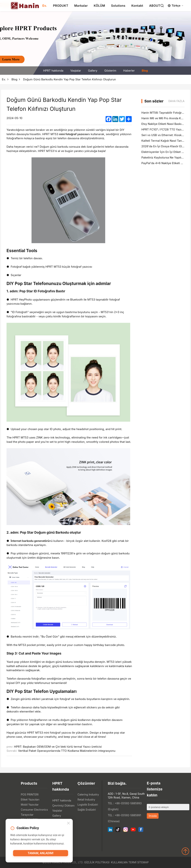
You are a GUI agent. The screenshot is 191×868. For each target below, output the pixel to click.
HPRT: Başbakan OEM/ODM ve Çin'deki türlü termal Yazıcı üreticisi (58, 747)
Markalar (81, 6)
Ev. (45, 6)
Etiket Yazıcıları (30, 799)
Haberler (129, 71)
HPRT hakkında (53, 71)
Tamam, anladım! (40, 854)
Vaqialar (76, 71)
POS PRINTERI (30, 794)
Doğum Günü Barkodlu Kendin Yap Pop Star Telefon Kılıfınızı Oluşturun (70, 79)
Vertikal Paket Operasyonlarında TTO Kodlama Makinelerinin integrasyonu (67, 751)
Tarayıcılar (27, 815)
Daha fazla (176, 101)
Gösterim (110, 71)
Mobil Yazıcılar (30, 805)
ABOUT (155, 6)
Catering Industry (88, 794)
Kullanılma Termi (124, 862)
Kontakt (137, 6)
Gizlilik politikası (97, 862)
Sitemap (143, 862)
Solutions (118, 6)
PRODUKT (61, 6)
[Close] (68, 824)
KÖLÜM (100, 6)
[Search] (162, 6)
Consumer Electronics (34, 810)
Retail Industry (86, 799)
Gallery (93, 71)
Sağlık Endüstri (87, 810)
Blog (145, 71)
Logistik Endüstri (88, 805)
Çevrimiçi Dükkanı (63, 805)
